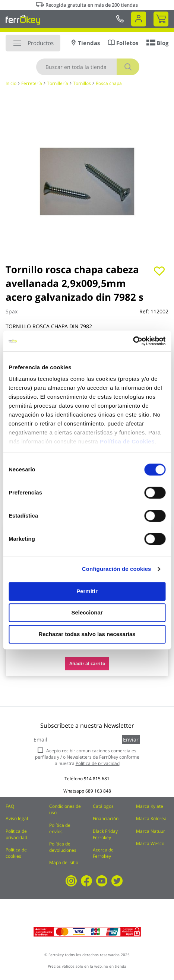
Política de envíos (60, 828)
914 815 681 (97, 779)
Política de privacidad (16, 834)
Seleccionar (87, 612)
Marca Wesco (150, 843)
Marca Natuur (151, 831)
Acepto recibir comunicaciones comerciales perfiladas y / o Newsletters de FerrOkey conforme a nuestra (87, 757)
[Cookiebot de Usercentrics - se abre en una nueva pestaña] (133, 341)
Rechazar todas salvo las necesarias (87, 634)
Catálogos (103, 806)
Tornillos (82, 83)
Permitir (87, 591)
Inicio (11, 83)
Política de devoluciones (63, 847)
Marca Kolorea (151, 818)
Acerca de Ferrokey (103, 853)
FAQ (10, 806)
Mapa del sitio (64, 862)
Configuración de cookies (117, 569)
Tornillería (58, 83)
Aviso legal (17, 818)
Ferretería (32, 83)
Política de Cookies (127, 441)
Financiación (106, 818)
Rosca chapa (109, 83)
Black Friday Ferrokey (105, 834)
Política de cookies (16, 853)
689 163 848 (98, 791)
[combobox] (88, 67)
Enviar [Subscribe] (131, 739)
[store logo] (23, 20)
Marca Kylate (150, 806)
